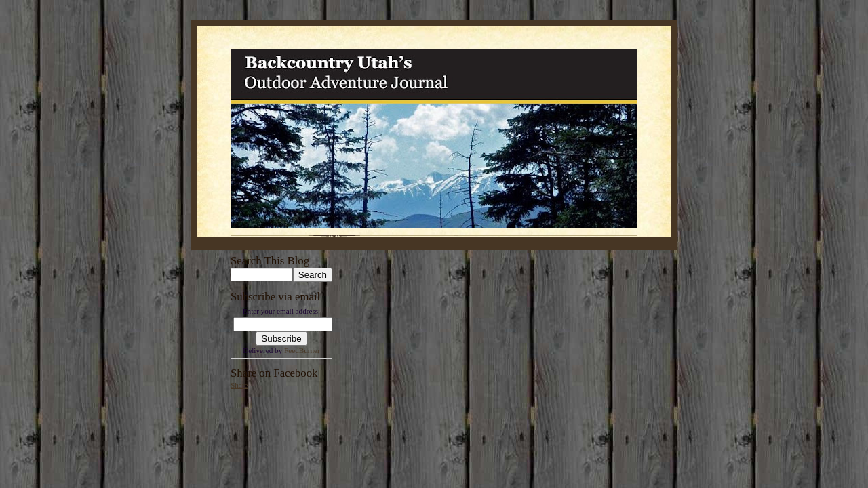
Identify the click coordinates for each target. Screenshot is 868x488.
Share (239, 385)
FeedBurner (302, 350)
